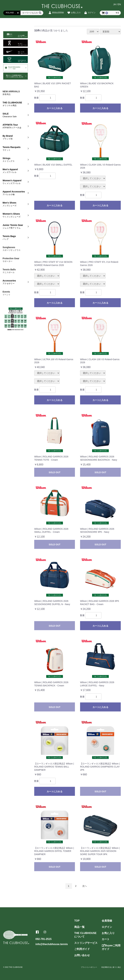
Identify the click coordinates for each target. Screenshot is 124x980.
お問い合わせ (82, 955)
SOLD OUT (55, 472)
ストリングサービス (86, 943)
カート (106, 939)
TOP (77, 921)
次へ (85, 886)
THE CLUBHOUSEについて (85, 935)
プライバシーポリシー (89, 967)
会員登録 (107, 921)
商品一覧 (79, 927)
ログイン (107, 927)
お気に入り (108, 933)
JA (114, 4)
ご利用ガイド (82, 949)
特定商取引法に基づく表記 (111, 967)
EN (119, 4)
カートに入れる (55, 108)
